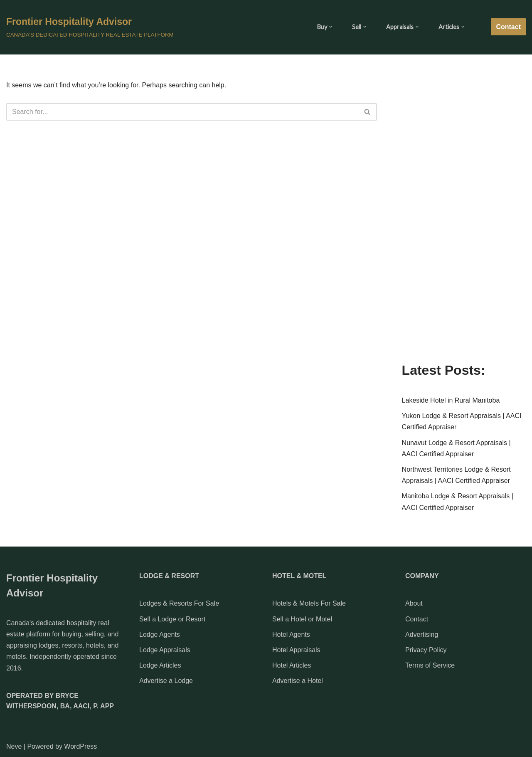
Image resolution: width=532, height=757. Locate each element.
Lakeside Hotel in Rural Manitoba (451, 400)
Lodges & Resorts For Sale (179, 603)
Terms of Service (430, 665)
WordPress (80, 746)
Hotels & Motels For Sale (309, 603)
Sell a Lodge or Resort (172, 619)
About (414, 603)
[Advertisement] (464, 221)
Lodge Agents (160, 635)
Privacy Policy (426, 650)
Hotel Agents (291, 635)
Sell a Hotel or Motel (302, 619)
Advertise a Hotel (298, 681)
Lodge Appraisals (165, 650)
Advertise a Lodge (166, 681)
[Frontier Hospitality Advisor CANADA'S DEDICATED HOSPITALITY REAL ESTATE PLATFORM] (90, 27)
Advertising (422, 635)
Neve (14, 746)
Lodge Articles (160, 665)
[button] (331, 27)
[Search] (182, 112)
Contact (508, 27)
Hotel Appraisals (296, 650)
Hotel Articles (292, 665)
